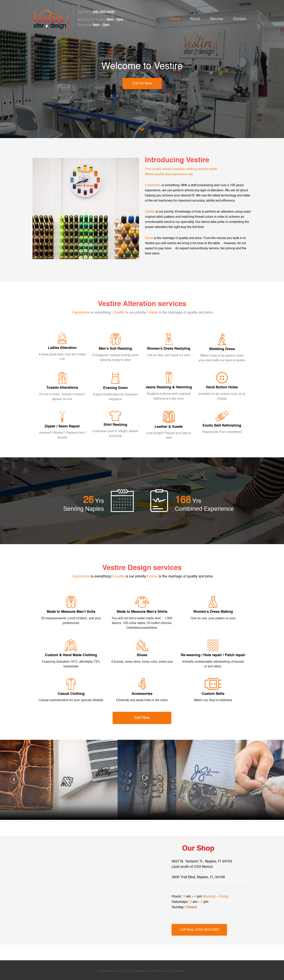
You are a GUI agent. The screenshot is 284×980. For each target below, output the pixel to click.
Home (175, 19)
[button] (14, 779)
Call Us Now (142, 83)
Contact (240, 19)
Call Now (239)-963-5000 (199, 930)
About (195, 19)
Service (217, 19)
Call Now (142, 718)
